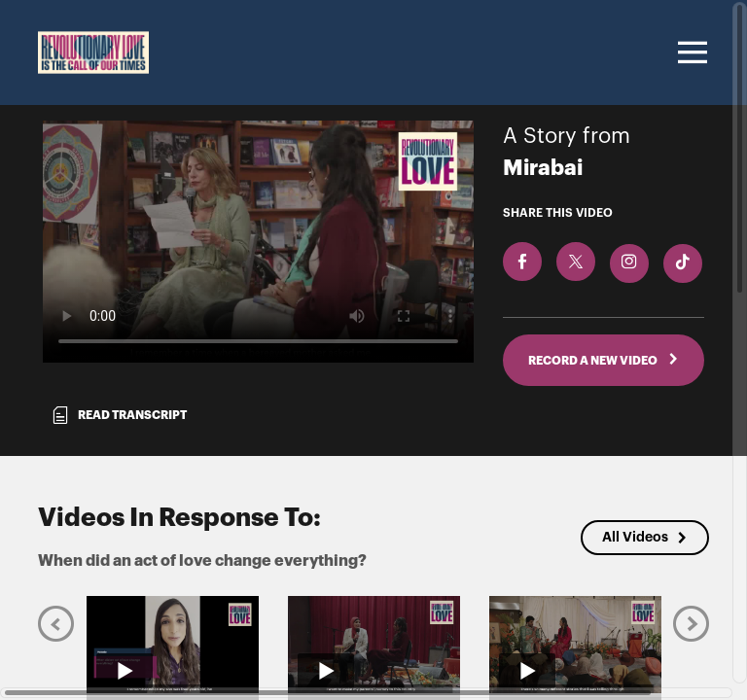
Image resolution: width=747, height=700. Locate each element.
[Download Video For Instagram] (629, 263)
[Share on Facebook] (522, 262)
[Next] (691, 624)
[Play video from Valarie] (173, 645)
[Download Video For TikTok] (683, 263)
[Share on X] (576, 262)
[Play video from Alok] (575, 645)
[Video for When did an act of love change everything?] (258, 242)
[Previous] (56, 624)
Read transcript (119, 415)
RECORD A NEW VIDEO (604, 360)
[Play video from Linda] (374, 645)
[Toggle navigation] (690, 52)
